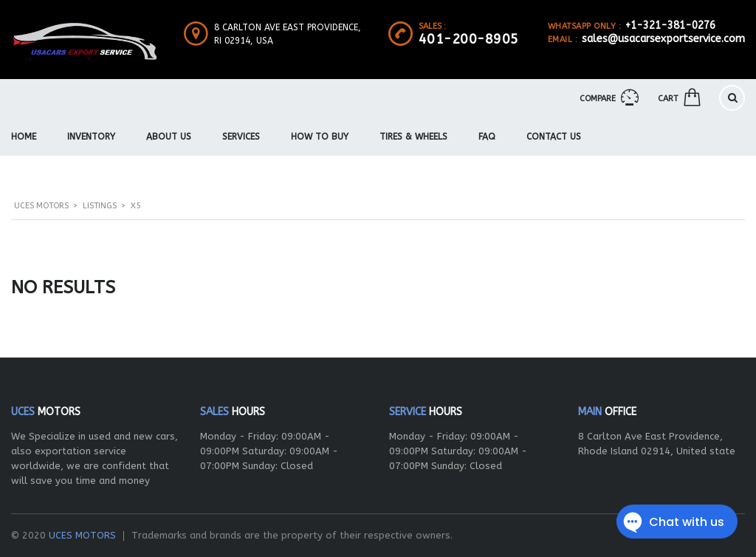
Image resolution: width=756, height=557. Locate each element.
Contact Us (554, 137)
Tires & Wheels (413, 137)
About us (169, 137)
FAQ (487, 137)
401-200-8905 (469, 39)
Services (241, 137)
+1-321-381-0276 (670, 25)
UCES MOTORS (82, 535)
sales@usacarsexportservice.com (663, 39)
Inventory (91, 137)
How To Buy (320, 137)
